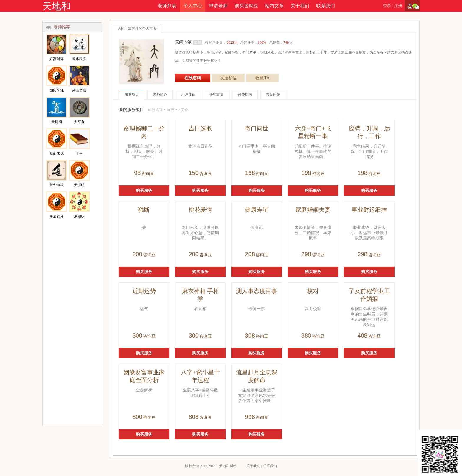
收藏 (263, 78)
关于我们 (300, 6)
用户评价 (188, 95)
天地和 (57, 6)
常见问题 (273, 95)
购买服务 (144, 190)
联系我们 (326, 6)
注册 (398, 6)
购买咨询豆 (246, 6)
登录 (387, 6)
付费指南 (245, 95)
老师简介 (160, 95)
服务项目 (132, 95)
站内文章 (274, 6)
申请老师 (218, 6)
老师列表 (167, 6)
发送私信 (228, 78)
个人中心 (193, 6)
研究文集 (217, 95)
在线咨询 (193, 78)
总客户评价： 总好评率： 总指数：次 (249, 42)
